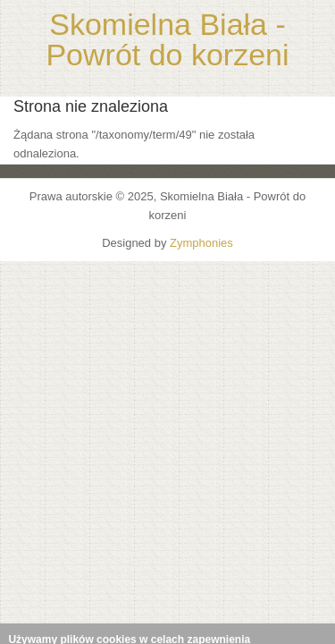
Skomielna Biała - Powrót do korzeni (167, 39)
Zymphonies (201, 243)
